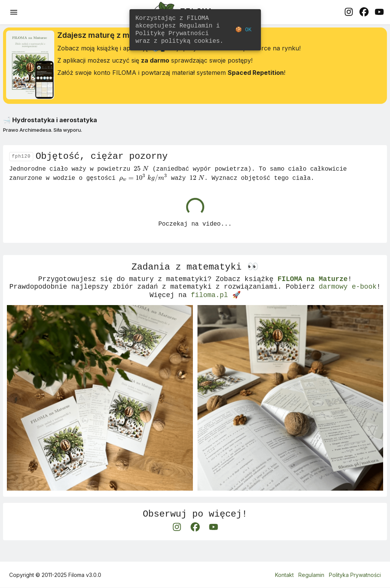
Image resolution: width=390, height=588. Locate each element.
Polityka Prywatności (355, 575)
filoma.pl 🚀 (216, 307)
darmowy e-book (347, 297)
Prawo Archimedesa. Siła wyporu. (43, 133)
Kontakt (284, 575)
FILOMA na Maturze (312, 288)
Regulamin (311, 575)
